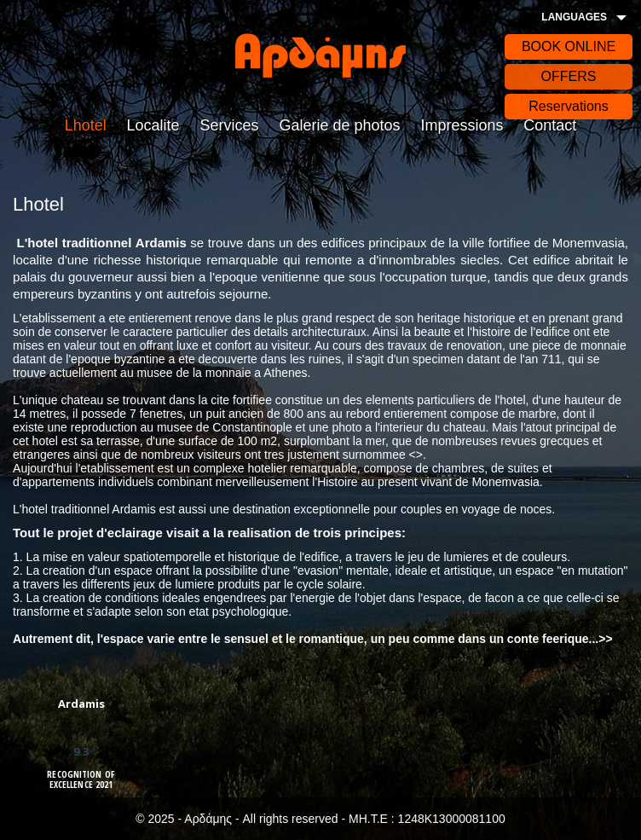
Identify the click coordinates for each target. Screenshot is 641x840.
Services (230, 125)
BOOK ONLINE (569, 46)
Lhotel (86, 125)
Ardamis (81, 704)
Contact (550, 125)
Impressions (462, 125)
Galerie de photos (339, 125)
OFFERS (569, 76)
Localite (153, 125)
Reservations (568, 106)
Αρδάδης (320, 55)
